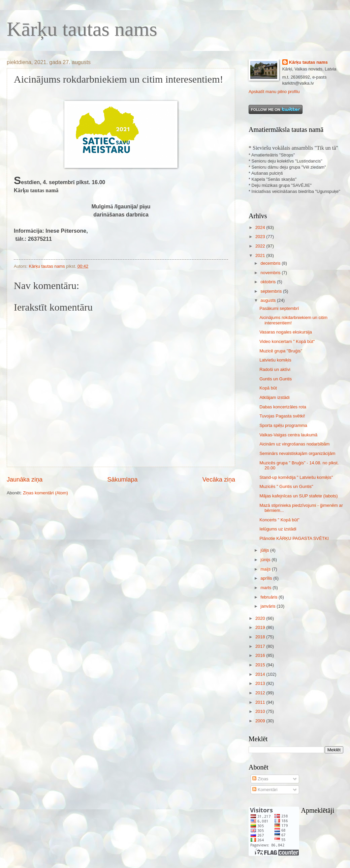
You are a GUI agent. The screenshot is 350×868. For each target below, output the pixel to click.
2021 (261, 255)
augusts (269, 300)
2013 (261, 683)
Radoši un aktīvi (275, 369)
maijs (266, 569)
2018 (261, 637)
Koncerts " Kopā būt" (279, 520)
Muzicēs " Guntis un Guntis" (286, 486)
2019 (261, 627)
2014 (261, 674)
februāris (269, 597)
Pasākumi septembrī (279, 308)
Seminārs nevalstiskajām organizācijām (297, 453)
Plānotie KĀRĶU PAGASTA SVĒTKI (294, 538)
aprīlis (267, 578)
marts (266, 588)
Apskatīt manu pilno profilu (274, 92)
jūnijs (266, 560)
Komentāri (265, 790)
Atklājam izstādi (274, 397)
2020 (261, 618)
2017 (261, 646)
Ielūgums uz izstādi (278, 529)
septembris (272, 291)
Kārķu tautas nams (82, 29)
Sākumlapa (122, 480)
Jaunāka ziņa (25, 480)
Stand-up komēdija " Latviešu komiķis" (296, 477)
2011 (261, 702)
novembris (271, 273)
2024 (261, 227)
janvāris (268, 606)
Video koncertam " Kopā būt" (287, 341)
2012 (261, 693)
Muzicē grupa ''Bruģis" (281, 351)
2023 (261, 237)
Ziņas (260, 779)
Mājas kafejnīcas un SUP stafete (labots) (298, 496)
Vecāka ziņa (219, 480)
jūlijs (265, 550)
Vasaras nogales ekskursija (286, 332)
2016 (261, 655)
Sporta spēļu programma (283, 425)
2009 (261, 721)
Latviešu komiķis (275, 360)
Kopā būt (268, 388)
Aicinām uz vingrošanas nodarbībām (294, 444)
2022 (261, 246)
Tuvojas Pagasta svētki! (282, 416)
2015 (261, 665)
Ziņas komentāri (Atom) (45, 493)
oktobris (269, 282)
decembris (271, 263)
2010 (261, 711)
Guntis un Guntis (276, 379)
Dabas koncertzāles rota (283, 407)
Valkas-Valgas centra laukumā (288, 435)
